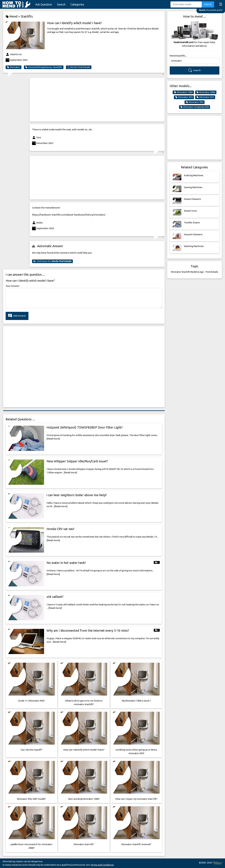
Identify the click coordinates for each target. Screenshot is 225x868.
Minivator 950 (195, 102)
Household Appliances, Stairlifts (44, 67)
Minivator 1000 (183, 92)
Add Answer (17, 316)
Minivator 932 (205, 97)
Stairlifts (27, 16)
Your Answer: (13, 286)
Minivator (14, 67)
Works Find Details (79, 67)
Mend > (13, 17)
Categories (77, 4)
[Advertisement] (97, 100)
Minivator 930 (184, 97)
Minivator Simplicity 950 (195, 107)
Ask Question (44, 4)
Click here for (52, 261)
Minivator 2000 (206, 92)
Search (61, 4)
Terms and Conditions (102, 865)
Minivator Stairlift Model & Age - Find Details (195, 272)
